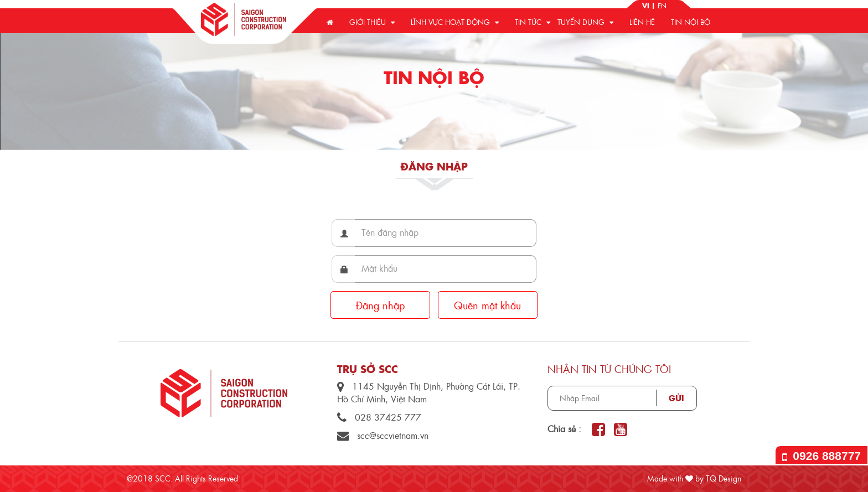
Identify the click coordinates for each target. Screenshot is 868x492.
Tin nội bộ (691, 22)
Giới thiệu (372, 22)
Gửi (676, 398)
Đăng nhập (380, 305)
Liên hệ (642, 22)
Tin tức (533, 22)
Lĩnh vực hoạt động (455, 22)
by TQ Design (713, 478)
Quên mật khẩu (487, 305)
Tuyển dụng (585, 22)
